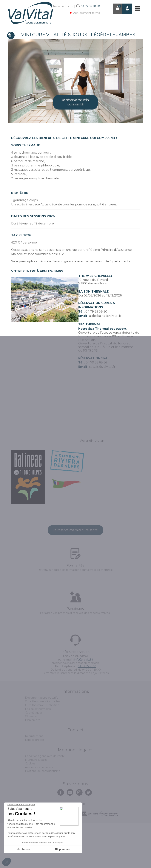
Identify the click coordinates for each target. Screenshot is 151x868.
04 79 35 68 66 (96, 408)
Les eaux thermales (38, 754)
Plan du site (33, 765)
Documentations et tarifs (41, 743)
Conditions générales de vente (45, 801)
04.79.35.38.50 (87, 711)
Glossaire (31, 761)
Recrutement (34, 781)
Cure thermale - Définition (42, 750)
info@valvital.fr (84, 705)
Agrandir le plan (92, 486)
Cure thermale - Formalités (43, 747)
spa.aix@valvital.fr (102, 412)
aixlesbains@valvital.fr (105, 361)
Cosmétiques (34, 758)
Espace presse (34, 785)
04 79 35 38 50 (96, 357)
